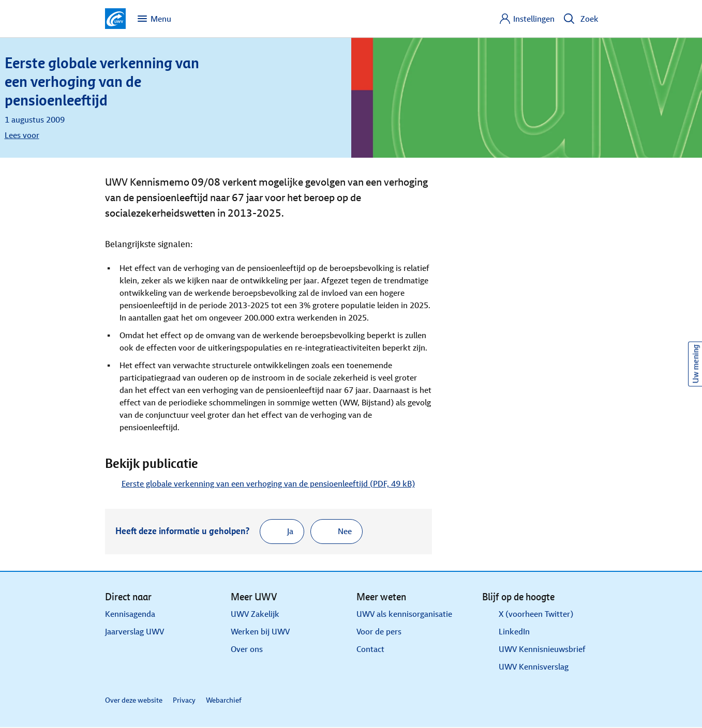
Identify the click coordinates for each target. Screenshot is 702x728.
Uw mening (696, 364)
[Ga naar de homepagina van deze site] (115, 19)
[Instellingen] (527, 19)
